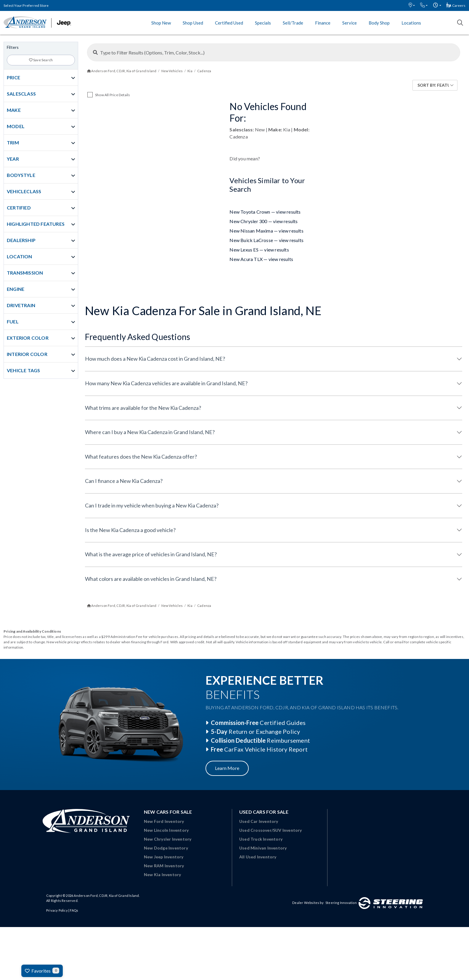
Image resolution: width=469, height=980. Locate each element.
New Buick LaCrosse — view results (266, 240)
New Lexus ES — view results (259, 250)
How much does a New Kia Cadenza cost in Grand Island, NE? (155, 359)
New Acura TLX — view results (261, 259)
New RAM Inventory (164, 866)
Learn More (227, 768)
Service (350, 23)
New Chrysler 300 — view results (264, 221)
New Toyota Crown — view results (265, 212)
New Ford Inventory (164, 821)
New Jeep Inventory (164, 857)
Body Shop (379, 23)
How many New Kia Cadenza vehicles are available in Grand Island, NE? (166, 383)
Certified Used (229, 23)
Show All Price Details (113, 95)
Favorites (42, 971)
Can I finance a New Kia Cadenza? (124, 481)
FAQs (74, 910)
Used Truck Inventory (261, 839)
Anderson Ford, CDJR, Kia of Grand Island (106, 896)
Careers (456, 5)
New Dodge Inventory (166, 848)
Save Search (41, 60)
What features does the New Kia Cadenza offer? (141, 457)
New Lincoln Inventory (166, 830)
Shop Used (193, 23)
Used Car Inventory (259, 821)
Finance (323, 23)
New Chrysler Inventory (168, 839)
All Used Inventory (258, 857)
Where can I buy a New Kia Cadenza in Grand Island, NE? (150, 432)
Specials (263, 23)
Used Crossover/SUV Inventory (271, 830)
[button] (412, 5)
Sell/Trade (293, 23)
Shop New (161, 23)
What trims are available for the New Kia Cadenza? (143, 408)
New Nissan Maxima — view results (266, 231)
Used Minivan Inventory (263, 848)
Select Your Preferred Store (26, 5)
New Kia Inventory (162, 875)
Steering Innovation (341, 903)
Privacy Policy (57, 910)
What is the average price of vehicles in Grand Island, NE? (151, 554)
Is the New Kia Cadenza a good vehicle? (130, 530)
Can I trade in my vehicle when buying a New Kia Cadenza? (152, 505)
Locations (411, 23)
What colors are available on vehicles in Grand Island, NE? (151, 579)
